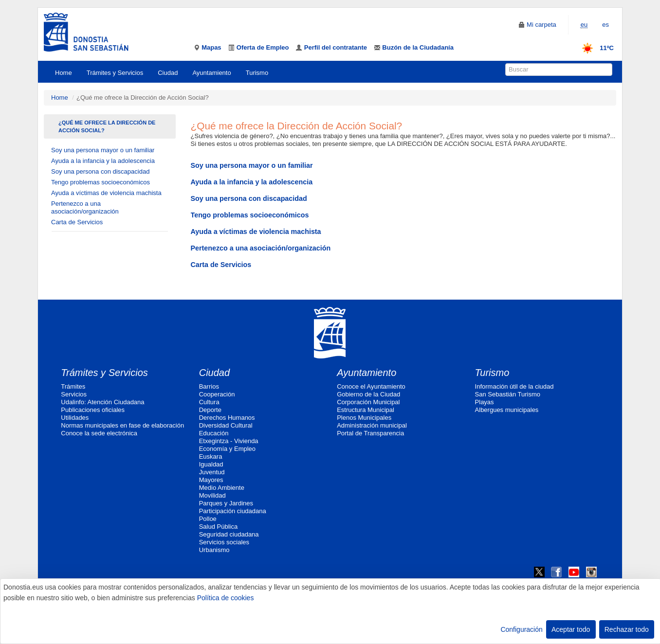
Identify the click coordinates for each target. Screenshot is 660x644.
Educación (214, 433)
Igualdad (211, 464)
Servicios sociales (224, 542)
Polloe (208, 519)
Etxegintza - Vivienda (229, 441)
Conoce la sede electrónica (99, 433)
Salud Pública (219, 527)
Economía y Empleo (227, 449)
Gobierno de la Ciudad (368, 394)
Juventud (212, 472)
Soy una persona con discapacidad (100, 171)
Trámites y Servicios (115, 73)
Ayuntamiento (211, 73)
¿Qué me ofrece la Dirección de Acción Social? (107, 126)
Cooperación (217, 394)
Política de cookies (226, 598)
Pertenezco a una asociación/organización (85, 207)
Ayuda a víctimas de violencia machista (106, 193)
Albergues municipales (507, 410)
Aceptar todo (571, 629)
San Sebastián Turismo (508, 394)
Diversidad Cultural (226, 425)
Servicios (74, 394)
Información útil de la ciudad (514, 386)
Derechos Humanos (227, 418)
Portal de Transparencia (370, 433)
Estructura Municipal (366, 410)
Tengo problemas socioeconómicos (101, 182)
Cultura (209, 402)
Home (64, 73)
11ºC (595, 48)
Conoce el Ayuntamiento (371, 386)
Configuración (521, 629)
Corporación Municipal (368, 402)
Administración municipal (372, 425)
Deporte (210, 410)
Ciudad (168, 73)
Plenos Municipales (364, 418)
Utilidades (75, 418)
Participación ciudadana (233, 511)
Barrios (209, 386)
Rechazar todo (627, 629)
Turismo (257, 73)
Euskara (211, 456)
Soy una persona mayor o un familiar (103, 150)
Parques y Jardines (226, 503)
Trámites (73, 386)
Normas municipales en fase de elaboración (122, 425)
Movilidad (212, 495)
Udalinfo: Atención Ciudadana (102, 402)
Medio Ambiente (222, 488)
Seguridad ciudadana (229, 534)
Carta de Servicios (77, 222)
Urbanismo (214, 550)
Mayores (211, 480)
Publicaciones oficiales (93, 410)
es (605, 25)
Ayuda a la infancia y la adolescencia (103, 161)
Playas (485, 402)
